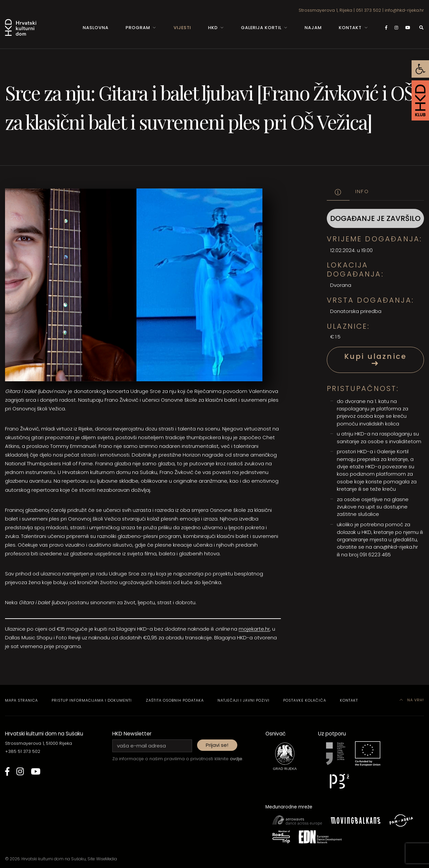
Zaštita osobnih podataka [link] (175, 700)
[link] (420, 69)
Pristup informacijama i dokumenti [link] (92, 700)
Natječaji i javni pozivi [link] (243, 700)
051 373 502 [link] (369, 10)
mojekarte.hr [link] (254, 629)
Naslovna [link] (96, 28)
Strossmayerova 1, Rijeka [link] (325, 10)
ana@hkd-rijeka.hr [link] (396, 547)
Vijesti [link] (182, 28)
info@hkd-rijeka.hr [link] (404, 10)
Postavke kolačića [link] (305, 700)
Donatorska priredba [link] (356, 311)
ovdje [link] (236, 759)
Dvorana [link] (341, 285)
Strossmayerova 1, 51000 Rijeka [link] (39, 743)
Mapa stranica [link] (21, 700)
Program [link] (138, 28)
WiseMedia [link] (107, 859)
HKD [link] (213, 28)
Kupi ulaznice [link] (375, 359)
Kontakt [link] (350, 28)
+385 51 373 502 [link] (23, 751)
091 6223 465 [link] (375, 555)
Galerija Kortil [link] (261, 28)
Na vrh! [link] (412, 700)
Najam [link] (313, 28)
